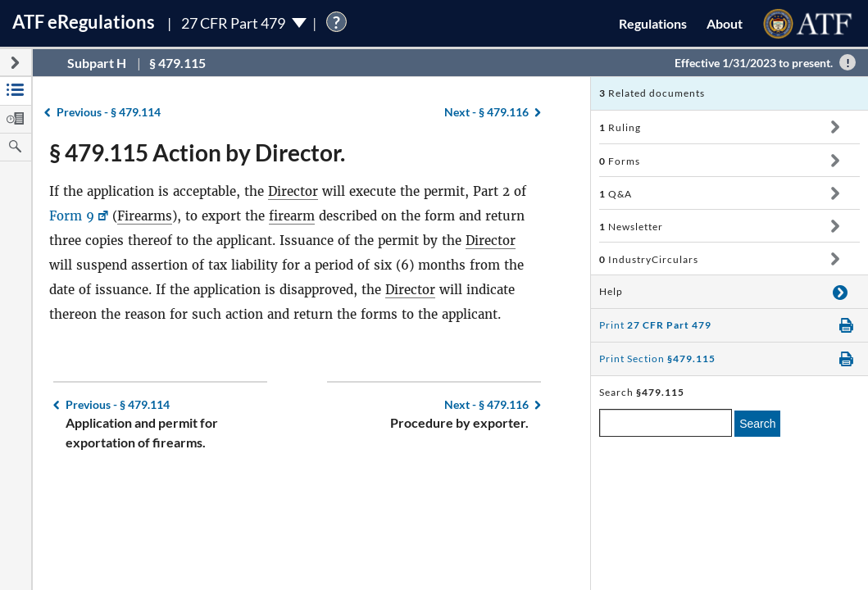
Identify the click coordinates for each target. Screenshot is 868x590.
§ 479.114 (109, 112)
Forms (620, 161)
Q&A (616, 194)
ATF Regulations (84, 22)
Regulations (653, 23)
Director (293, 191)
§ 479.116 (486, 112)
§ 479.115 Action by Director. (197, 152)
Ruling (620, 127)
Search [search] (757, 424)
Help (611, 291)
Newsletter (631, 227)
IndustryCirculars (649, 259)
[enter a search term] (666, 423)
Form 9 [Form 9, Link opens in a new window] (72, 216)
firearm (292, 216)
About (725, 23)
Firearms (145, 216)
